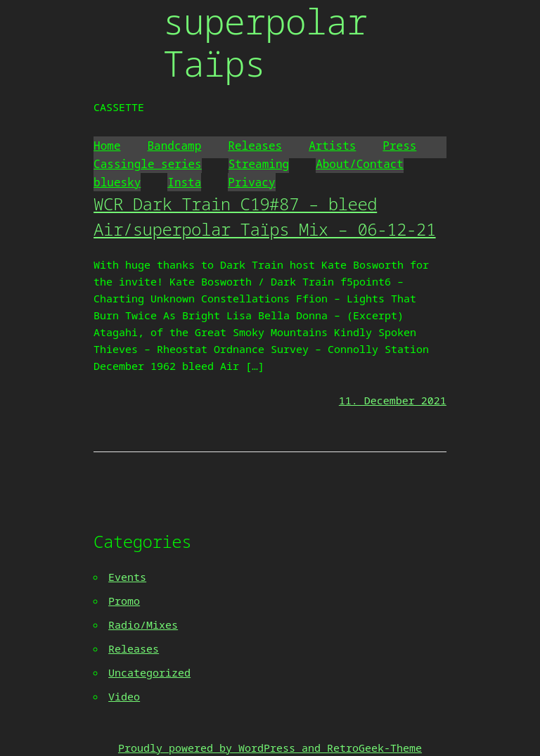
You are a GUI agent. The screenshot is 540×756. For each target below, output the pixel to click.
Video (124, 696)
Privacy (251, 182)
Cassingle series (148, 164)
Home (107, 146)
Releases (255, 146)
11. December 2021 (393, 400)
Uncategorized (149, 672)
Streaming (259, 164)
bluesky (117, 182)
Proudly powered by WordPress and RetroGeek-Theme (270, 748)
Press (399, 146)
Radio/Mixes (143, 624)
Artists (332, 146)
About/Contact (360, 164)
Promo (124, 601)
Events (127, 577)
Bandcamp (175, 146)
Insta (184, 182)
